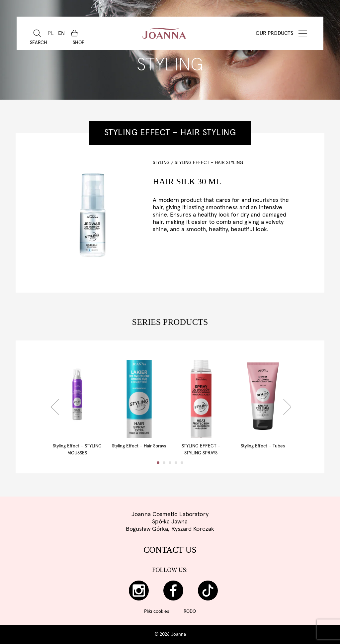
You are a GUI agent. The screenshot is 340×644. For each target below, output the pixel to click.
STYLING (161, 163)
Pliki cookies (157, 611)
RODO (190, 611)
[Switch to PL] (50, 33)
